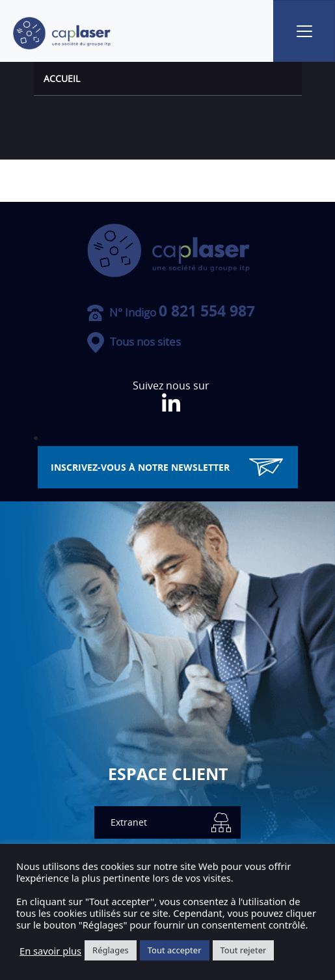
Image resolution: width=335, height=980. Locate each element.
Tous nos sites (134, 342)
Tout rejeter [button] (244, 950)
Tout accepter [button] (175, 950)
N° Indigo (171, 312)
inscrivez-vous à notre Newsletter (167, 467)
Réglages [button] (111, 950)
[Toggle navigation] (304, 31)
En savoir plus (50, 951)
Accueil (62, 78)
